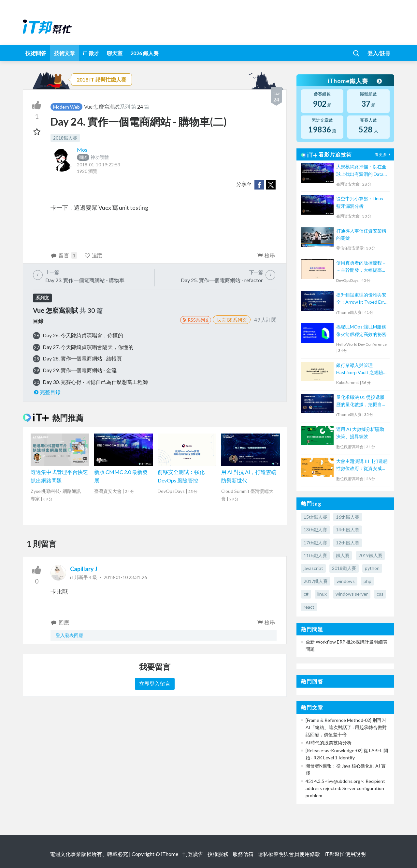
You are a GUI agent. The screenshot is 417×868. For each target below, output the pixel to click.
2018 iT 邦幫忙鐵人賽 (101, 79)
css (380, 594)
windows (346, 581)
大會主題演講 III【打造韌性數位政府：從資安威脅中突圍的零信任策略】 (362, 465)
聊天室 (115, 53)
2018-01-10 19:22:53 (99, 165)
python (372, 568)
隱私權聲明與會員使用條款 (289, 854)
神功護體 (93, 157)
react (309, 607)
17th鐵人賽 (315, 543)
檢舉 (266, 255)
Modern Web (66, 107)
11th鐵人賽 (315, 555)
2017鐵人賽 (316, 581)
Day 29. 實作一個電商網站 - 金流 (80, 370)
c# (306, 594)
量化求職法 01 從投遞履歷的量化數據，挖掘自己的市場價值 (361, 401)
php (367, 581)
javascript (313, 568)
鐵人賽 (343, 555)
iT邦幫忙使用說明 (345, 854)
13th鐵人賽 (315, 530)
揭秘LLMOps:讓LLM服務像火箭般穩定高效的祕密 (361, 330)
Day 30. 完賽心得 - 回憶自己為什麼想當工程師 (95, 382)
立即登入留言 (155, 684)
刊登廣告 (193, 854)
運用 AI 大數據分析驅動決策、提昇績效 (360, 433)
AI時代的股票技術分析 (329, 743)
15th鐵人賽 (315, 517)
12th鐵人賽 (348, 543)
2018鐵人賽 (65, 138)
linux (322, 594)
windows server (352, 594)
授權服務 (218, 854)
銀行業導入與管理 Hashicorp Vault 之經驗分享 (362, 369)
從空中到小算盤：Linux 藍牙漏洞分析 (360, 202)
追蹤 (93, 255)
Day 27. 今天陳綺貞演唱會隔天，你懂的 (88, 347)
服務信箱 (243, 854)
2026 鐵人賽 (144, 53)
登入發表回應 (69, 635)
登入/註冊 (379, 53)
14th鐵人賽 (348, 530)
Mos (82, 150)
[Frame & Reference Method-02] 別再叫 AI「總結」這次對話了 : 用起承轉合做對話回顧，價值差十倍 (346, 727)
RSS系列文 (196, 320)
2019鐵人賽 (370, 555)
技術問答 (36, 53)
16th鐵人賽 (348, 517)
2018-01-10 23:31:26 (125, 577)
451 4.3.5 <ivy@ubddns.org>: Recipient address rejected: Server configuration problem (345, 788)
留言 (64, 255)
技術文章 (65, 53)
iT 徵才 (91, 53)
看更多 (383, 154)
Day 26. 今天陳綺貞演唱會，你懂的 (83, 335)
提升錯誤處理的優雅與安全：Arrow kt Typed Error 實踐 (362, 299)
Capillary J (84, 569)
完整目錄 (47, 392)
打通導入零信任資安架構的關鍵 (361, 234)
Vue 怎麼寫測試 (102, 107)
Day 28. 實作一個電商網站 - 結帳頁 (82, 358)
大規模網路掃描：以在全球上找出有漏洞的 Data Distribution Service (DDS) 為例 (361, 171)
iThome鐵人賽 (354, 81)
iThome (170, 854)
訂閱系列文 (232, 320)
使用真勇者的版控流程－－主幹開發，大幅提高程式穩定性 (361, 267)
